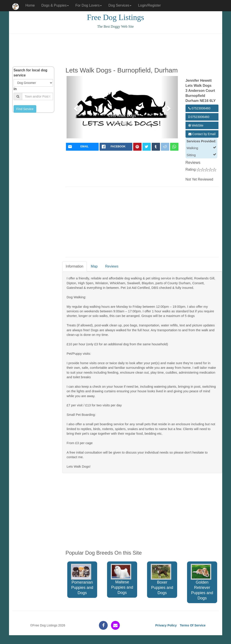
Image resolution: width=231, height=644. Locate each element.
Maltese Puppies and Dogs (122, 579)
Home (30, 5)
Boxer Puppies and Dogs (162, 579)
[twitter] (147, 147)
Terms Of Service (193, 625)
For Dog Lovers (89, 5)
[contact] (115, 625)
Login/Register (149, 5)
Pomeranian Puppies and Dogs (82, 579)
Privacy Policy (166, 625)
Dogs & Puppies (55, 5)
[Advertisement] (116, 50)
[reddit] (165, 147)
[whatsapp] (174, 147)
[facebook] (116, 147)
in (15, 89)
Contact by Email (202, 134)
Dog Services (120, 5)
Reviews (112, 266)
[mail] (82, 147)
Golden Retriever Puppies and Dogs (202, 582)
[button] (75, 107)
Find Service (25, 109)
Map (94, 266)
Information (75, 266)
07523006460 (199, 108)
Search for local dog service (31, 73)
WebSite (196, 125)
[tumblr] (156, 147)
